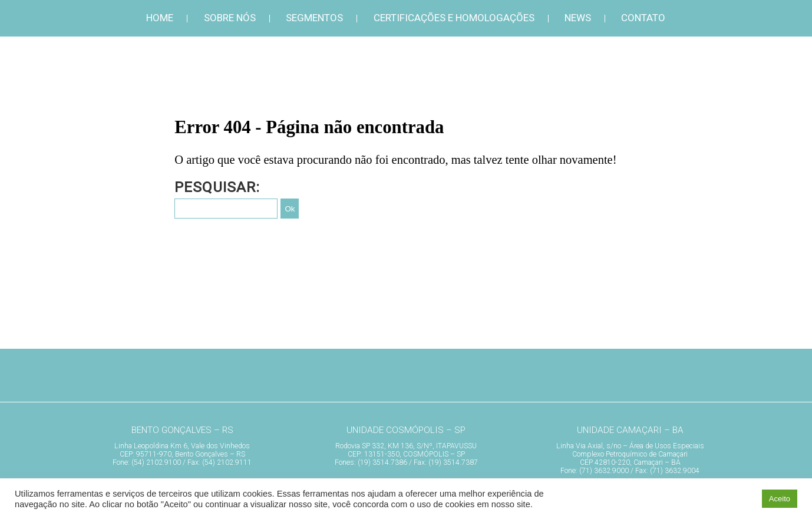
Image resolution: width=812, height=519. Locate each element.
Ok (290, 209)
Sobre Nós (230, 18)
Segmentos (314, 18)
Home (160, 18)
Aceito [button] (780, 499)
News (578, 18)
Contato (643, 18)
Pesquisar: (217, 187)
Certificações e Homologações (454, 18)
